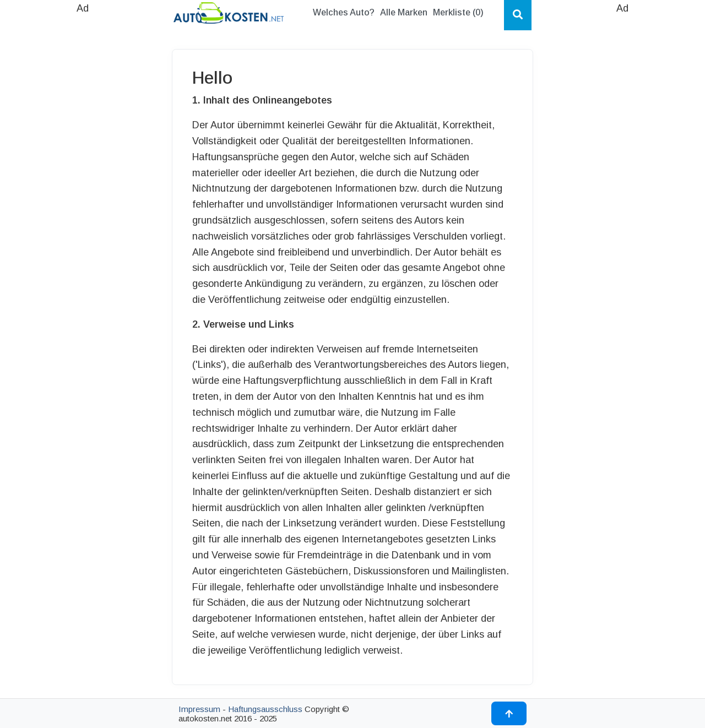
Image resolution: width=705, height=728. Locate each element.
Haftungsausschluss (265, 709)
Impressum (199, 709)
